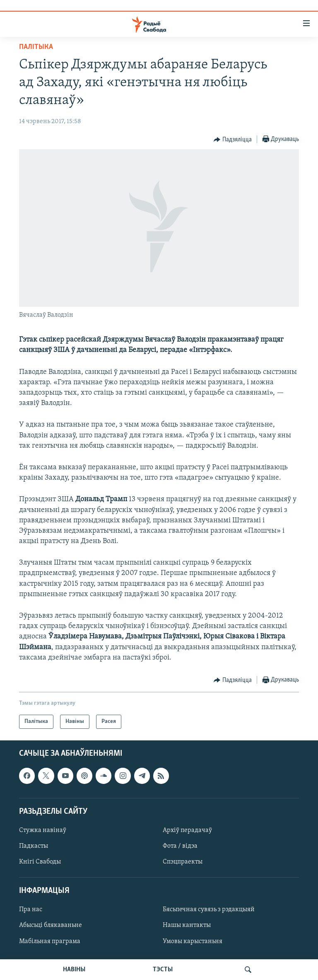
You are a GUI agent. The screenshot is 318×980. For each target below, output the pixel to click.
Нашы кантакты (187, 926)
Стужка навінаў (43, 830)
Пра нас (31, 910)
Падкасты (34, 846)
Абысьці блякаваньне (51, 926)
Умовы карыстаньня (193, 941)
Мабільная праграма (50, 941)
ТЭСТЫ (163, 970)
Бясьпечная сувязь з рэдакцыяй (209, 910)
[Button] (233, 140)
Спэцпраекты (183, 862)
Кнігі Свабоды (40, 862)
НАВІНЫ (74, 970)
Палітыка (36, 47)
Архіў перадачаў (187, 830)
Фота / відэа (180, 846)
